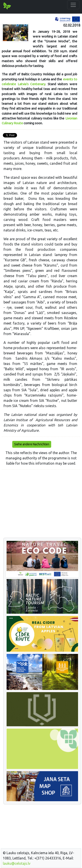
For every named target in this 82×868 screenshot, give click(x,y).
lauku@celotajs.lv (17, 863)
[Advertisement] (41, 504)
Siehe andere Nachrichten (32, 444)
